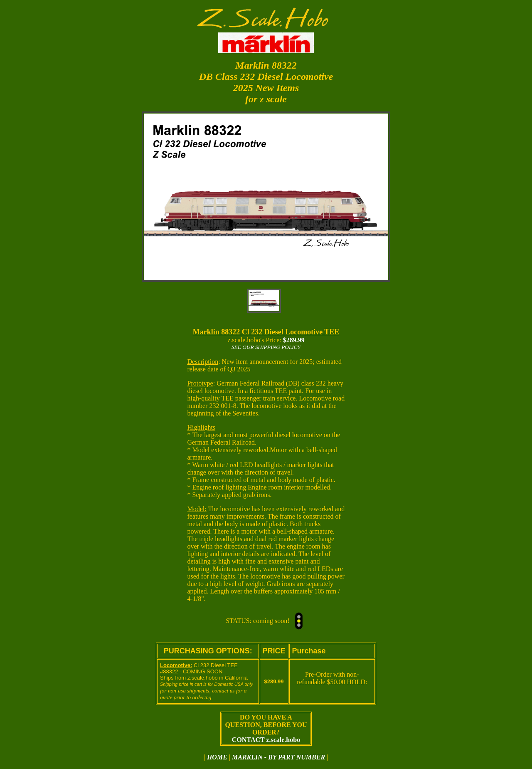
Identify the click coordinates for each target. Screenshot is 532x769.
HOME (217, 757)
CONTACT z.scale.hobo (266, 740)
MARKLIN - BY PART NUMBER (278, 757)
